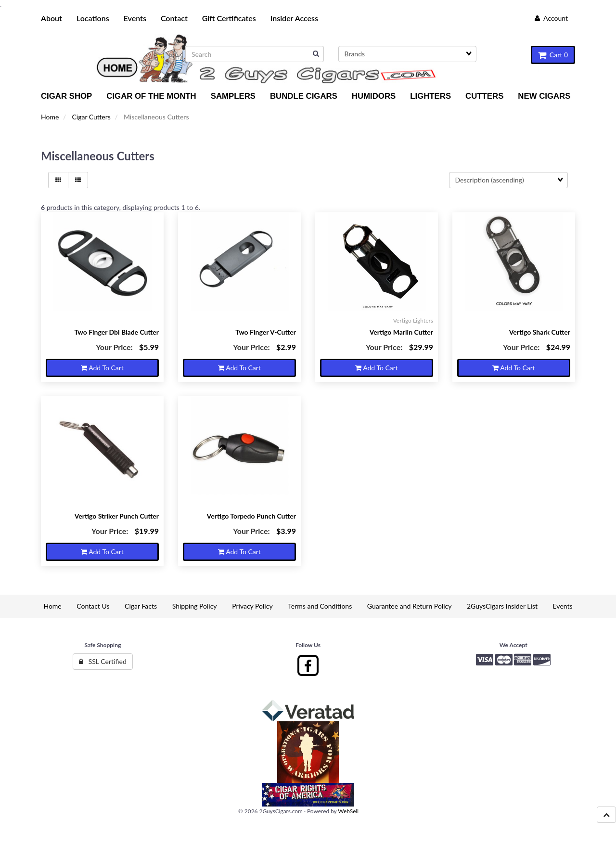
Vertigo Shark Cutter (540, 332)
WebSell (348, 811)
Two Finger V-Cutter (266, 332)
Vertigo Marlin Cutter (401, 332)
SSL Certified (103, 661)
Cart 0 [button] (553, 55)
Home (50, 117)
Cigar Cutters (91, 117)
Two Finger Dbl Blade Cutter (116, 332)
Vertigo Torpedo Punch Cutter (251, 516)
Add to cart (102, 368)
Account (551, 18)
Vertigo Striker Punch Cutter (117, 516)
